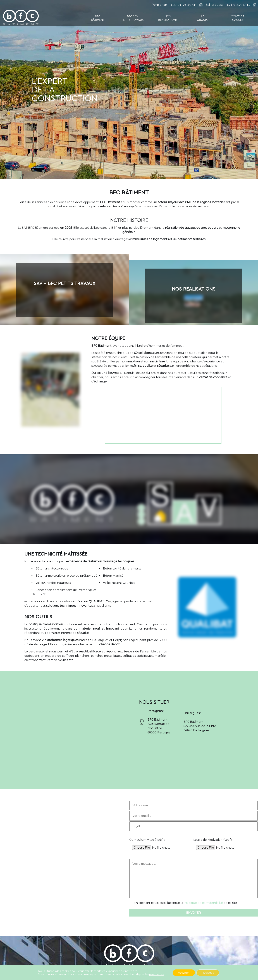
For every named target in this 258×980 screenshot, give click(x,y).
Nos (168, 18)
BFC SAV (133, 18)
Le (203, 18)
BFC (98, 18)
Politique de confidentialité (203, 903)
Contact (238, 18)
